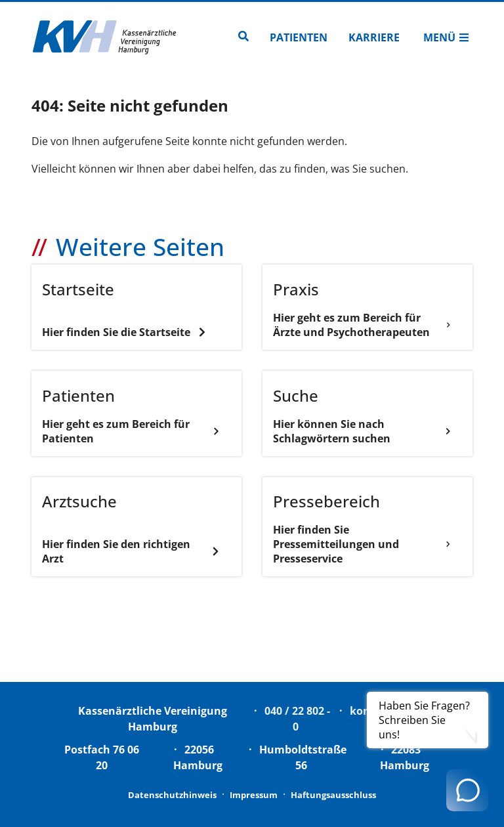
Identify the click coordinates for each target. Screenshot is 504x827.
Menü (446, 37)
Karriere (374, 37)
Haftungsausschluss (333, 795)
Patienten (299, 37)
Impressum (254, 795)
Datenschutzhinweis (172, 795)
